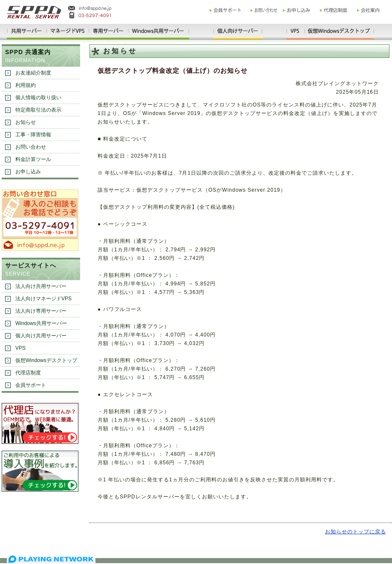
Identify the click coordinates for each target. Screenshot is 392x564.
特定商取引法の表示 (38, 110)
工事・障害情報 (33, 135)
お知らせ (26, 122)
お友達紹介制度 (33, 73)
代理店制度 (28, 373)
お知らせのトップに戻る (356, 532)
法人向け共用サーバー (41, 286)
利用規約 (26, 85)
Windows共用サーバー (41, 323)
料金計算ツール (33, 159)
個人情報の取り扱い (38, 98)
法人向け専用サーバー (41, 311)
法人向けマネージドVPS (43, 299)
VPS (20, 348)
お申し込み (28, 172)
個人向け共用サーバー (41, 336)
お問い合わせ (31, 147)
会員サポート (31, 385)
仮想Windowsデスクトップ (46, 360)
